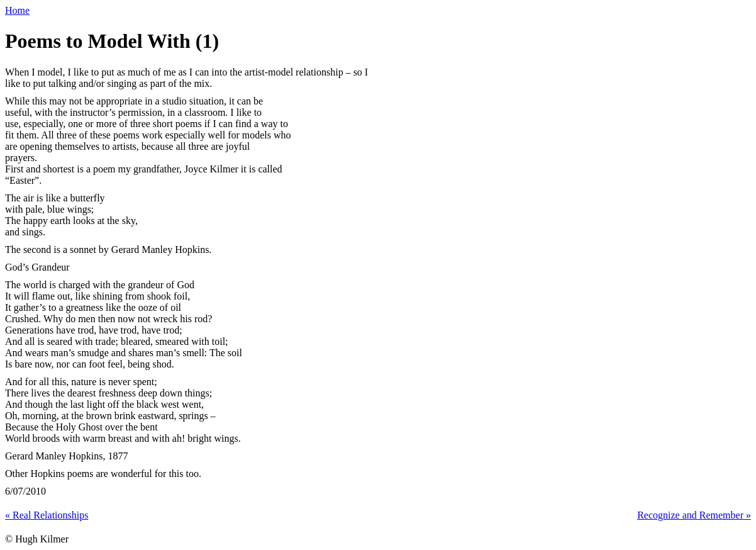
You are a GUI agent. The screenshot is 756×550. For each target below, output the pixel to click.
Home (17, 10)
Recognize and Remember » (694, 515)
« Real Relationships (47, 515)
